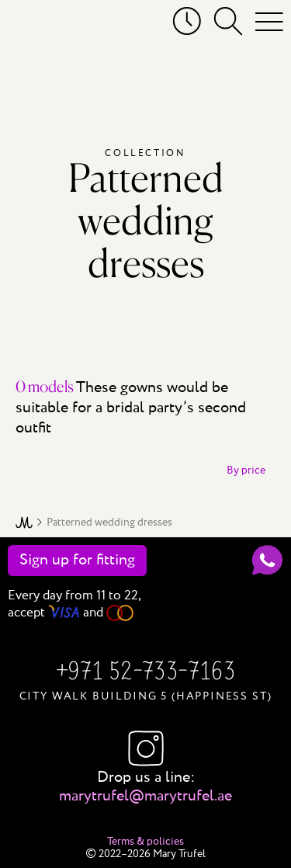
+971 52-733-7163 (145, 673)
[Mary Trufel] (33, 25)
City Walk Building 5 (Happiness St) (146, 696)
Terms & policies (145, 842)
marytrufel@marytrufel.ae (145, 796)
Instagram (146, 748)
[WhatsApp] (267, 561)
